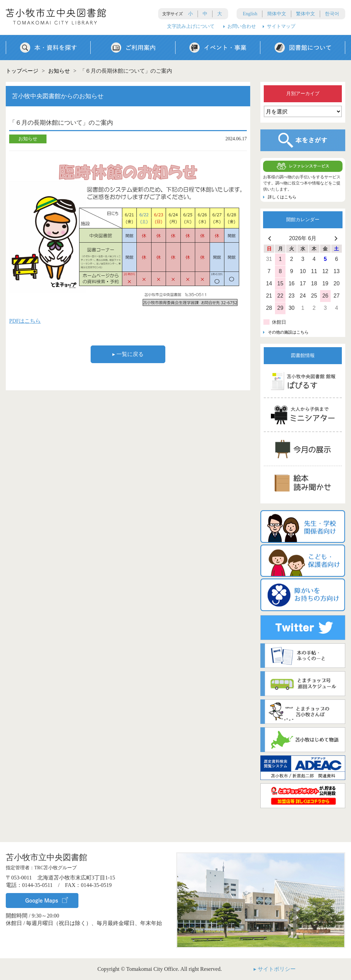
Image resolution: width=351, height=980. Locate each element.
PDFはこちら (25, 321)
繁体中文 (306, 14)
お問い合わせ (242, 26)
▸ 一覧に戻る (128, 354)
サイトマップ (281, 26)
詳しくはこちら (282, 197)
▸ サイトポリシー (275, 969)
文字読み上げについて (191, 26)
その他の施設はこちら (288, 332)
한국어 (332, 14)
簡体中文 (277, 14)
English (250, 14)
